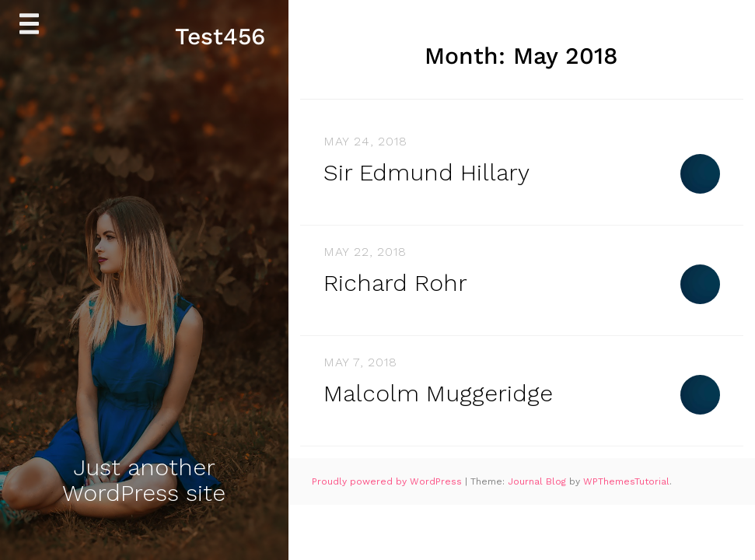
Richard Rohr (395, 283)
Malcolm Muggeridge (438, 393)
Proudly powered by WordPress (388, 481)
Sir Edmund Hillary (426, 172)
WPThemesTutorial (626, 481)
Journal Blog (538, 481)
